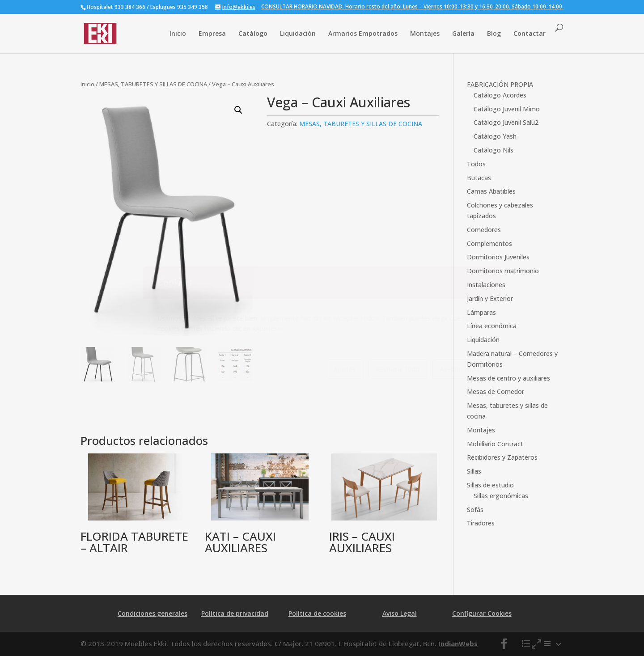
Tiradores (481, 523)
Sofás (475, 510)
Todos (476, 164)
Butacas (479, 178)
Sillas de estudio (490, 485)
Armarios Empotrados (363, 33)
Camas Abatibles (491, 191)
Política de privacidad (235, 613)
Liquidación (298, 33)
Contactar (530, 33)
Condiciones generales (153, 613)
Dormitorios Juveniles (498, 257)
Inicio (178, 33)
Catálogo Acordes (500, 95)
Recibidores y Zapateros (502, 457)
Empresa (212, 33)
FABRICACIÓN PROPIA (500, 84)
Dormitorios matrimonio (503, 271)
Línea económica (492, 326)
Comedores (484, 230)
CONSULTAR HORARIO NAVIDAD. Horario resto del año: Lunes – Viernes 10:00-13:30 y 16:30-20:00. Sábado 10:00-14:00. (412, 7)
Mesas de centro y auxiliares (508, 378)
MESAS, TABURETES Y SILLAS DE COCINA (153, 84)
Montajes (425, 33)
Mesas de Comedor (496, 391)
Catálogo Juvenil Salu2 (506, 122)
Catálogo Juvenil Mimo (507, 109)
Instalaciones (486, 285)
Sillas (474, 471)
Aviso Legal (400, 613)
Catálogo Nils (494, 150)
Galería (463, 33)
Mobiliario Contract (495, 444)
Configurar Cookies (482, 613)
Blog (494, 33)
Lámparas (481, 312)
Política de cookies (317, 613)
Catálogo (253, 33)
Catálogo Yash (495, 136)
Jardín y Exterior (490, 298)
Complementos (489, 243)
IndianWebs (458, 643)
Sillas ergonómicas (501, 496)
